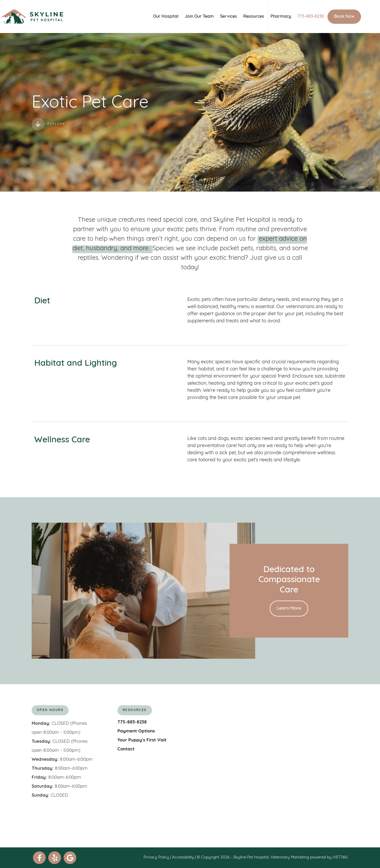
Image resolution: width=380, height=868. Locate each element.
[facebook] (39, 858)
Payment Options (136, 731)
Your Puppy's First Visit (142, 740)
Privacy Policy (156, 858)
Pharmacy (290, 17)
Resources (263, 17)
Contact (126, 749)
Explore (49, 124)
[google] (70, 858)
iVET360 (340, 858)
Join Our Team (209, 17)
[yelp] (55, 858)
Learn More (289, 608)
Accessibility (183, 858)
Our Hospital (175, 17)
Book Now (354, 17)
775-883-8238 (320, 17)
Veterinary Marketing (290, 858)
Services (238, 17)
